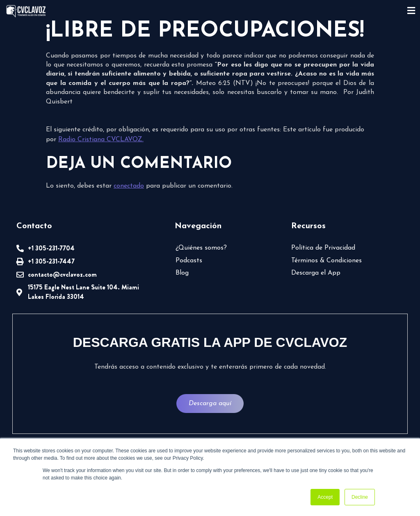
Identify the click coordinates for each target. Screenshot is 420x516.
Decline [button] (360, 497)
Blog (182, 273)
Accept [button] (325, 497)
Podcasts (189, 261)
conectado (129, 186)
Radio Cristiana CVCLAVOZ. (101, 140)
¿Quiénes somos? (201, 248)
